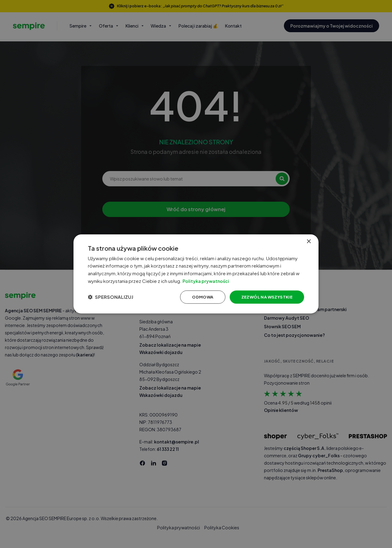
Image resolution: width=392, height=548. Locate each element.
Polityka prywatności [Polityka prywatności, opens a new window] (214, 281)
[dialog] (196, 274)
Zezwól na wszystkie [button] (263, 297)
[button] (113, 298)
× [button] (309, 240)
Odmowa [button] (197, 297)
